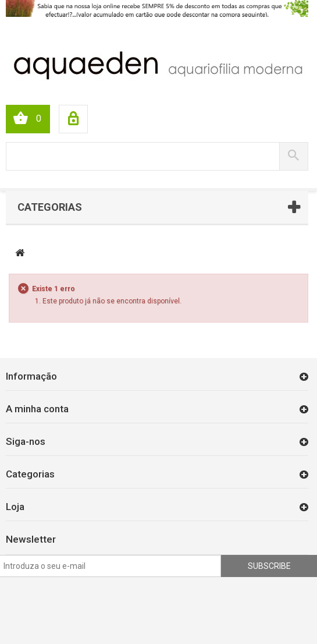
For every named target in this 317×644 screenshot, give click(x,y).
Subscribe (269, 566)
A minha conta (37, 409)
